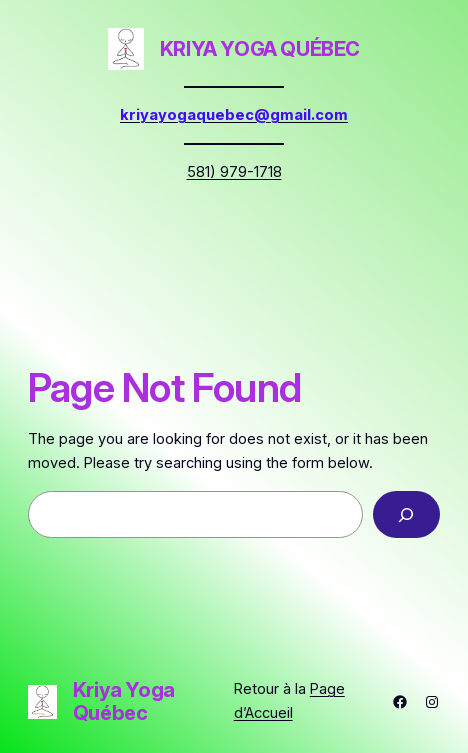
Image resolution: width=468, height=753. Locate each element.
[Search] (406, 514)
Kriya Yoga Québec (260, 49)
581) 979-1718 (234, 172)
